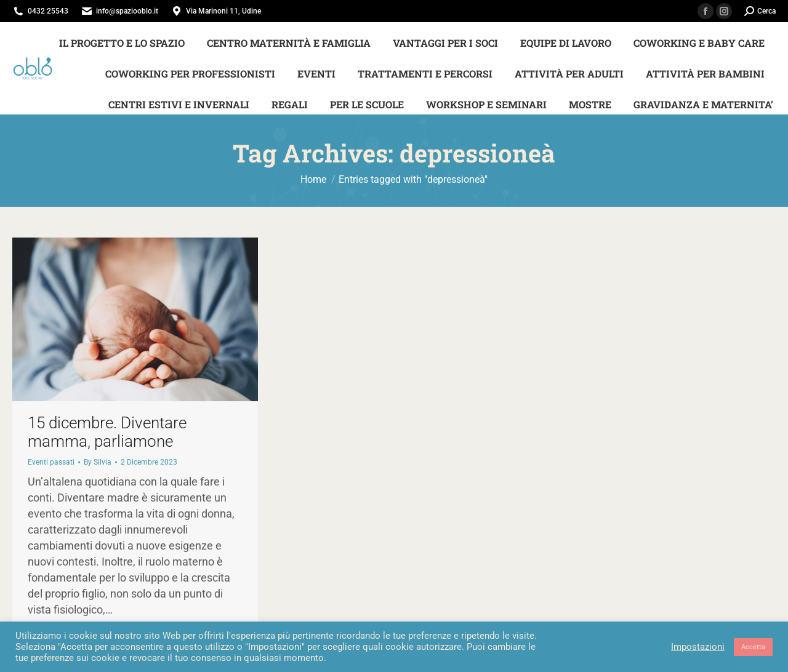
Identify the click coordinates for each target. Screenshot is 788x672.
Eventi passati (51, 462)
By (98, 462)
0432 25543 (48, 11)
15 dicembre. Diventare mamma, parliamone (107, 432)
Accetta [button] (753, 647)
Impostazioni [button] (698, 647)
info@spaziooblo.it (127, 11)
